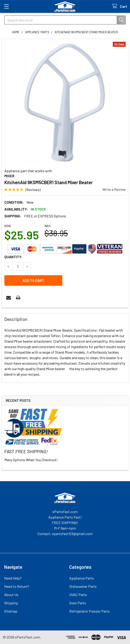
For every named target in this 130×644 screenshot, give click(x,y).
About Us (11, 595)
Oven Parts (78, 603)
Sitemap (11, 611)
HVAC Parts (78, 595)
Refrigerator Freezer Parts (90, 611)
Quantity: (13, 257)
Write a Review (114, 189)
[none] (65, 102)
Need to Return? (17, 586)
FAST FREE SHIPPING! (26, 451)
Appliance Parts (82, 578)
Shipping (11, 603)
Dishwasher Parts (83, 586)
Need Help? (13, 578)
